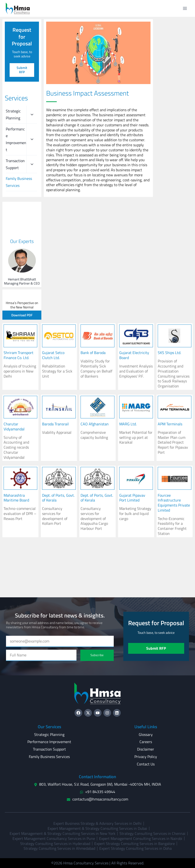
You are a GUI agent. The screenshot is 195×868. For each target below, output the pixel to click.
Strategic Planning (13, 114)
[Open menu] (185, 8)
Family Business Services (19, 182)
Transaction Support (15, 164)
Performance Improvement (16, 139)
